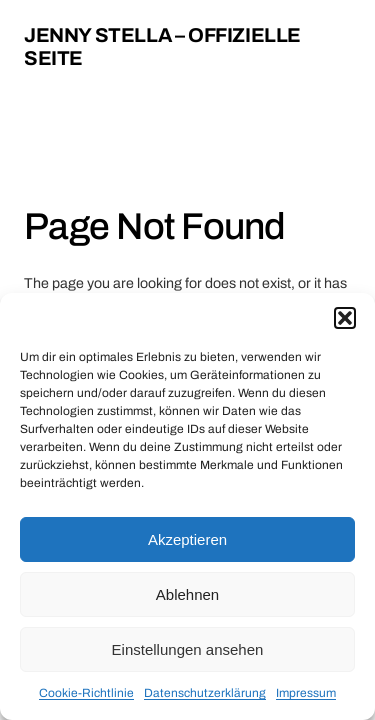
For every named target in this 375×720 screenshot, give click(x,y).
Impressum (306, 693)
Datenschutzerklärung (205, 693)
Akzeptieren (187, 539)
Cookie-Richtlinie (86, 693)
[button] (345, 318)
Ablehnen (187, 594)
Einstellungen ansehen (188, 649)
